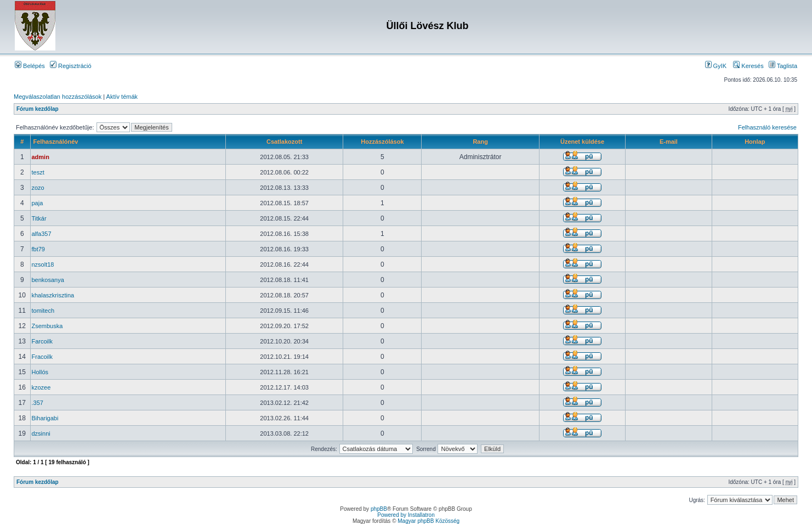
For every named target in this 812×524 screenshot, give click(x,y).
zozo (38, 188)
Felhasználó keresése (767, 127)
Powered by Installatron (406, 515)
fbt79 (38, 249)
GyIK (716, 66)
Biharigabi (45, 418)
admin (41, 157)
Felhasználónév (56, 142)
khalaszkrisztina (53, 295)
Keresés (748, 66)
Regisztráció (71, 66)
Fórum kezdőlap (38, 109)
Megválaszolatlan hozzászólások (58, 97)
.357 (38, 403)
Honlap (755, 142)
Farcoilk (42, 341)
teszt (38, 172)
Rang (480, 142)
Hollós (40, 372)
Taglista (783, 66)
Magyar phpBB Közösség (428, 521)
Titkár (39, 218)
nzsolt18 (43, 264)
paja (38, 203)
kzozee (41, 387)
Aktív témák (122, 97)
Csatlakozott (284, 142)
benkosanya (48, 280)
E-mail (669, 142)
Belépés (30, 66)
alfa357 (42, 234)
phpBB (379, 509)
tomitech (43, 311)
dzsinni (41, 433)
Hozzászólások (382, 142)
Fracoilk (42, 357)
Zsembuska (47, 326)
